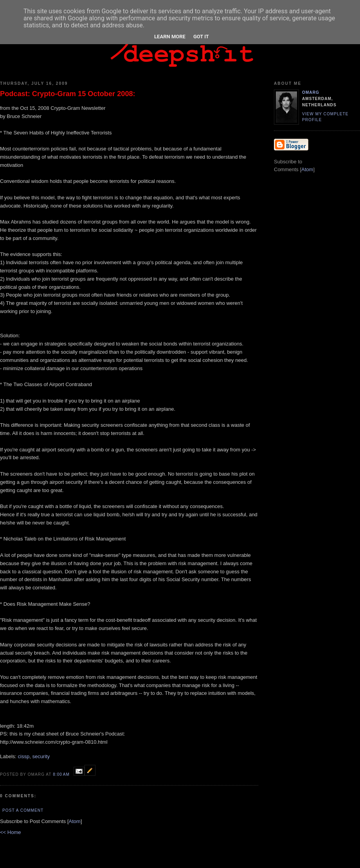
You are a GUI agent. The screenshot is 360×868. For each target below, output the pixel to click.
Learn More (170, 37)
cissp (24, 756)
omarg (311, 92)
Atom (75, 821)
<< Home (10, 832)
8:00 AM (62, 774)
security (41, 756)
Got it (201, 37)
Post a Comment (23, 810)
